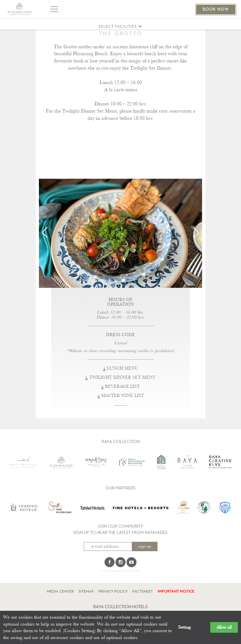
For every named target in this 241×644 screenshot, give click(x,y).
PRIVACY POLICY (113, 592)
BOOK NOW (216, 9)
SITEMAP (86, 592)
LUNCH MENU (120, 368)
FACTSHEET (143, 592)
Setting (185, 627)
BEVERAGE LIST (120, 387)
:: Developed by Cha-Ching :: (120, 571)
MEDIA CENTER (60, 592)
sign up (145, 546)
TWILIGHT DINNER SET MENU (120, 377)
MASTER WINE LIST (121, 396)
